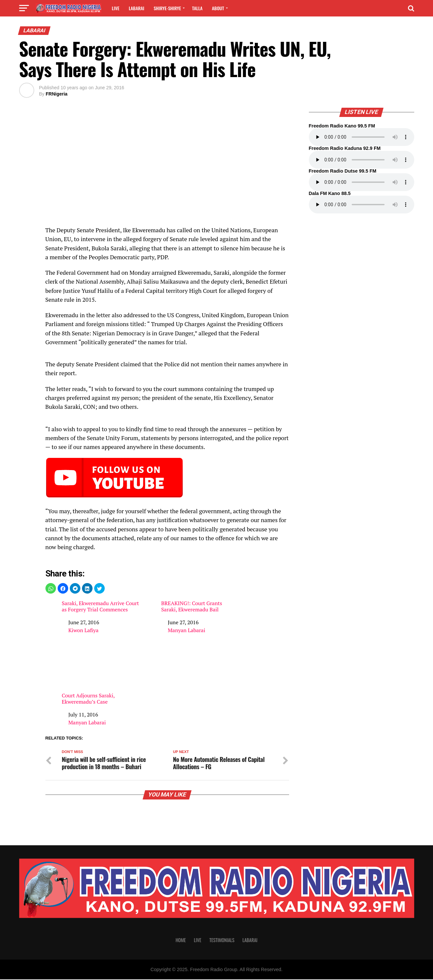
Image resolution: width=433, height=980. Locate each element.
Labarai (136, 8)
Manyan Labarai (186, 630)
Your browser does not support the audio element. (362, 137)
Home (181, 941)
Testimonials (222, 941)
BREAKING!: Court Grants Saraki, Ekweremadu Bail (191, 606)
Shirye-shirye (167, 8)
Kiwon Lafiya (83, 630)
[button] (51, 588)
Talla (197, 8)
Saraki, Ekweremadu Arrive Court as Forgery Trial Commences (100, 606)
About (218, 8)
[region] (167, 170)
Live (116, 8)
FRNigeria (57, 94)
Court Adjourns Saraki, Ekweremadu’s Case (101, 677)
